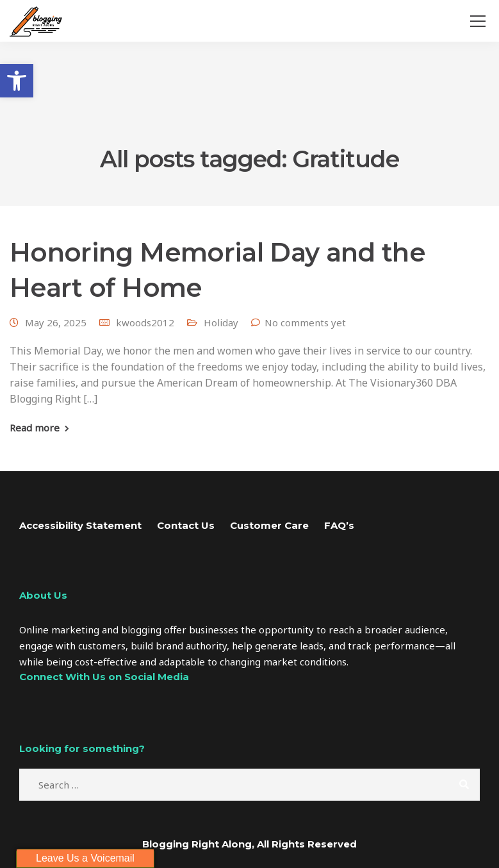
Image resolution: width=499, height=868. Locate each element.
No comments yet (305, 322)
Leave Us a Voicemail (85, 858)
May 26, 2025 (56, 322)
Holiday (221, 322)
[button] (17, 81)
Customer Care (269, 525)
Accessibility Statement (80, 525)
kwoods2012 (145, 322)
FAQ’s (339, 525)
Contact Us (186, 525)
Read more (35, 428)
